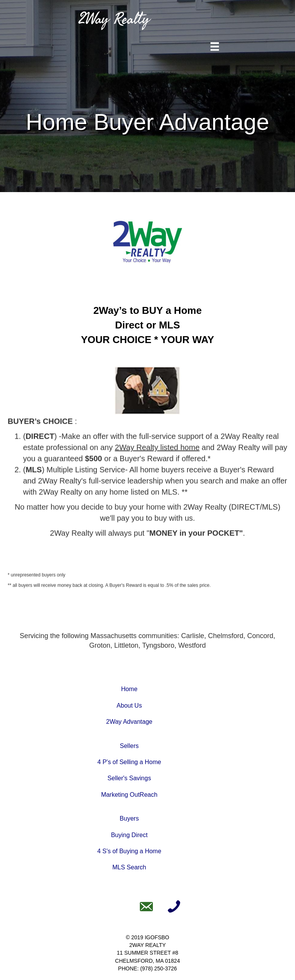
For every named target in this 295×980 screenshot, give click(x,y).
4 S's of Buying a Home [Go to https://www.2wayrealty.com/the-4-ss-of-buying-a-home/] (129, 851)
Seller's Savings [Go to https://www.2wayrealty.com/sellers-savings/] (129, 778)
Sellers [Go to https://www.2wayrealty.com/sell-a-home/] (129, 746)
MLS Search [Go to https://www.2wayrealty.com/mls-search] (129, 867)
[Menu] (215, 46)
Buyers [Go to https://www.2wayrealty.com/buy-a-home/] (129, 818)
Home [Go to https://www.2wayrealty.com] (129, 689)
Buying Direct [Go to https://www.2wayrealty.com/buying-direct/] (129, 835)
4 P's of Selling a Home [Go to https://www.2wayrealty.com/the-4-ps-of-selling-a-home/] (129, 762)
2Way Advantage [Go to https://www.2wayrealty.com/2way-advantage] (129, 722)
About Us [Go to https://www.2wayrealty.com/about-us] (129, 706)
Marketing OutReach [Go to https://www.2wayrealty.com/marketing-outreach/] (129, 795)
